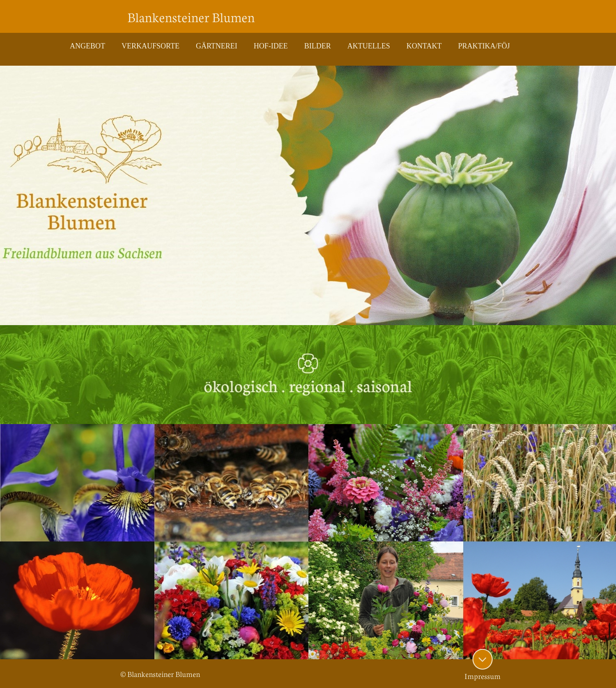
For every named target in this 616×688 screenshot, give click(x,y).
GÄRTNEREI (217, 46)
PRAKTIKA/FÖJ (484, 46)
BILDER (318, 46)
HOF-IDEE (271, 46)
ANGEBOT (87, 46)
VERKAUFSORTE (151, 46)
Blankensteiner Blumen (191, 16)
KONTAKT (424, 46)
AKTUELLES (369, 46)
